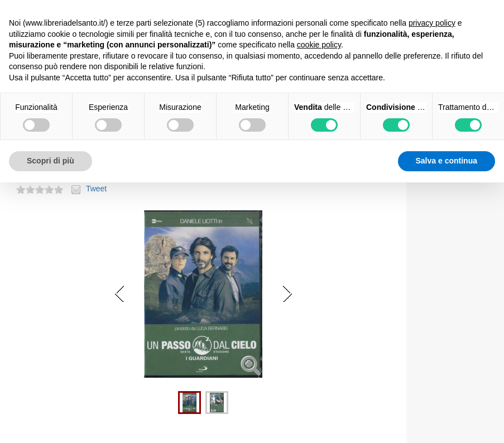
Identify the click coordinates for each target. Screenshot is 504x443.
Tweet (96, 189)
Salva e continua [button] (447, 161)
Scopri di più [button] (51, 161)
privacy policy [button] (432, 23)
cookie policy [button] (319, 45)
